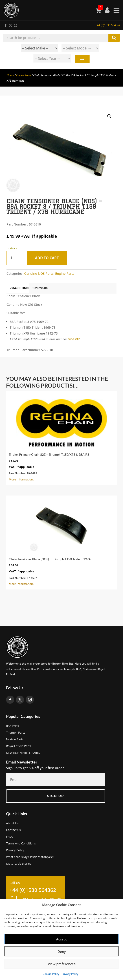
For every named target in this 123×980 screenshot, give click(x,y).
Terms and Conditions (21, 844)
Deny (62, 951)
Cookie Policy (51, 974)
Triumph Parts (16, 733)
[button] (109, 116)
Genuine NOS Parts (39, 273)
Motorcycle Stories (19, 864)
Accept (61, 939)
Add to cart (47, 258)
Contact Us (13, 830)
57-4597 (74, 339)
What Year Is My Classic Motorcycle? (30, 857)
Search (82, 60)
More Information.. (61, 438)
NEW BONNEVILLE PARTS (23, 753)
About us (12, 823)
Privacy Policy (70, 974)
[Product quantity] (14, 258)
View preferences (62, 964)
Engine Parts (24, 75)
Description (19, 288)
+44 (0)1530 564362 (108, 25)
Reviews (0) (40, 288)
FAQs (10, 837)
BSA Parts (12, 726)
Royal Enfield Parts (19, 746)
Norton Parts (15, 739)
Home (10, 75)
